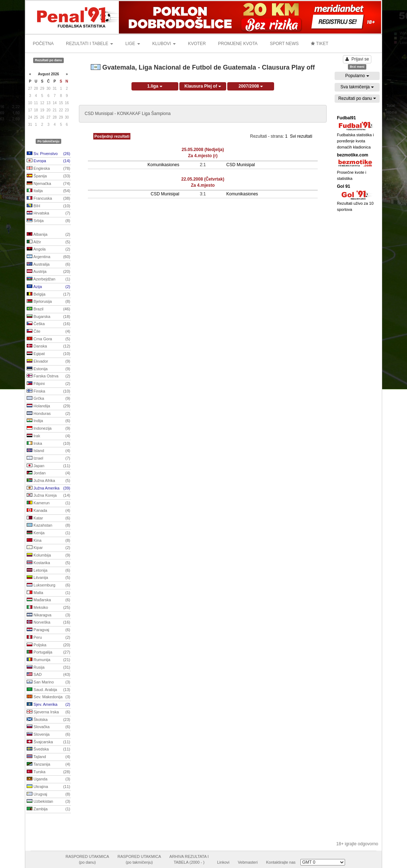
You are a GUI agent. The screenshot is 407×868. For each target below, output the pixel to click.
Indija (48, 421)
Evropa (48, 161)
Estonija (48, 369)
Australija (48, 265)
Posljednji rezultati (112, 136)
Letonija (48, 571)
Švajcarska (48, 742)
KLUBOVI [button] (164, 44)
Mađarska (48, 600)
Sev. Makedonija (48, 697)
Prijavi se (357, 59)
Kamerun (48, 503)
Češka (48, 324)
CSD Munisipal (240, 165)
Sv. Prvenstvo (48, 154)
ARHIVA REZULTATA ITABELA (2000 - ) (189, 859)
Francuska (48, 199)
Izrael (48, 459)
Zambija (48, 809)
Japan (48, 466)
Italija (48, 191)
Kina (48, 541)
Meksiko (48, 608)
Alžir (48, 242)
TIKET (319, 44)
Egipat (48, 354)
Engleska (48, 169)
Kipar (48, 548)
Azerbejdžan (48, 279)
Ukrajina (48, 787)
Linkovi (223, 862)
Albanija (48, 235)
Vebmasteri (248, 862)
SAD (48, 675)
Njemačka (48, 184)
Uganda (48, 779)
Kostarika (48, 563)
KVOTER (197, 44)
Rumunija (48, 660)
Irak (48, 436)
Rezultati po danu (357, 98)
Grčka (48, 399)
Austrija (48, 272)
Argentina (48, 257)
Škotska (48, 720)
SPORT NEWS (284, 44)
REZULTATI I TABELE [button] (90, 44)
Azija (48, 287)
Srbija (48, 221)
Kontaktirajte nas (281, 862)
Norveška (48, 623)
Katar (48, 518)
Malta (48, 593)
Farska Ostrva (48, 376)
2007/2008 (251, 86)
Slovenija (48, 735)
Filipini (48, 384)
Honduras (48, 414)
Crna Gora (48, 339)
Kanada (48, 511)
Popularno (357, 76)
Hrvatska (48, 213)
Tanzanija (48, 765)
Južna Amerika (48, 488)
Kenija (48, 533)
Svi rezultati (301, 136)
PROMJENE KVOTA (238, 44)
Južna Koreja (48, 496)
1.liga (155, 86)
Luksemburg (48, 585)
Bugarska (48, 317)
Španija (48, 176)
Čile (48, 332)
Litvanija (48, 578)
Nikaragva (48, 615)
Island (48, 451)
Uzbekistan (48, 802)
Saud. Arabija (48, 690)
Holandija (48, 406)
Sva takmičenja (357, 87)
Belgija (48, 294)
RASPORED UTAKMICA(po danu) (87, 859)
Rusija (48, 668)
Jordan (48, 473)
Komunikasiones (164, 165)
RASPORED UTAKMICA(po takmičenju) (139, 859)
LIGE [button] (133, 44)
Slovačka (48, 727)
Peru (48, 638)
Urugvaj (48, 794)
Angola (48, 249)
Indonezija (48, 429)
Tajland (48, 757)
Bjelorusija (48, 302)
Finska (48, 391)
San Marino (48, 682)
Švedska (48, 749)
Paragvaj (48, 630)
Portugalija (48, 652)
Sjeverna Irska (48, 712)
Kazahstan (48, 526)
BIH (48, 206)
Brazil (48, 309)
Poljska (48, 645)
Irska (48, 444)
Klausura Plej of (203, 86)
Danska (48, 346)
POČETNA (43, 44)
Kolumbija (48, 555)
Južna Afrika (48, 481)
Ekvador (48, 362)
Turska (48, 772)
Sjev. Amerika (48, 705)
